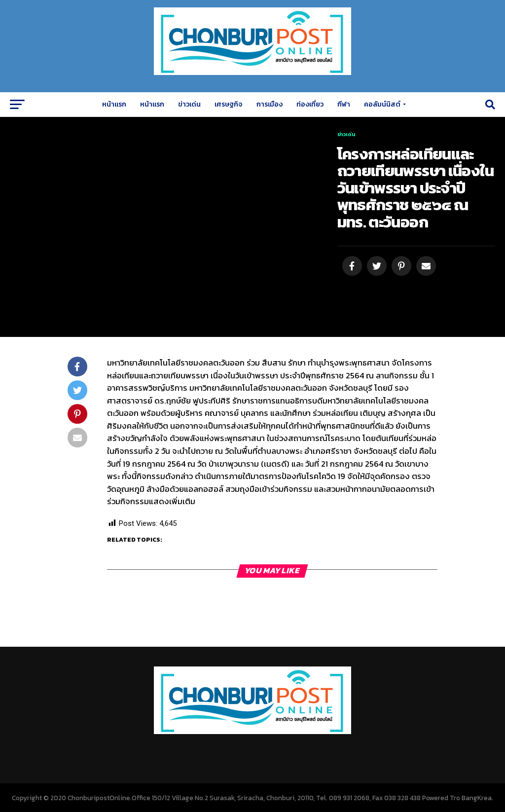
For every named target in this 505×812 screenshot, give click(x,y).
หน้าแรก (114, 104)
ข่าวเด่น (189, 104)
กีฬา (344, 104)
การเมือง (270, 104)
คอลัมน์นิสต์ (382, 104)
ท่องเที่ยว (310, 104)
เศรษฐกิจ (228, 104)
